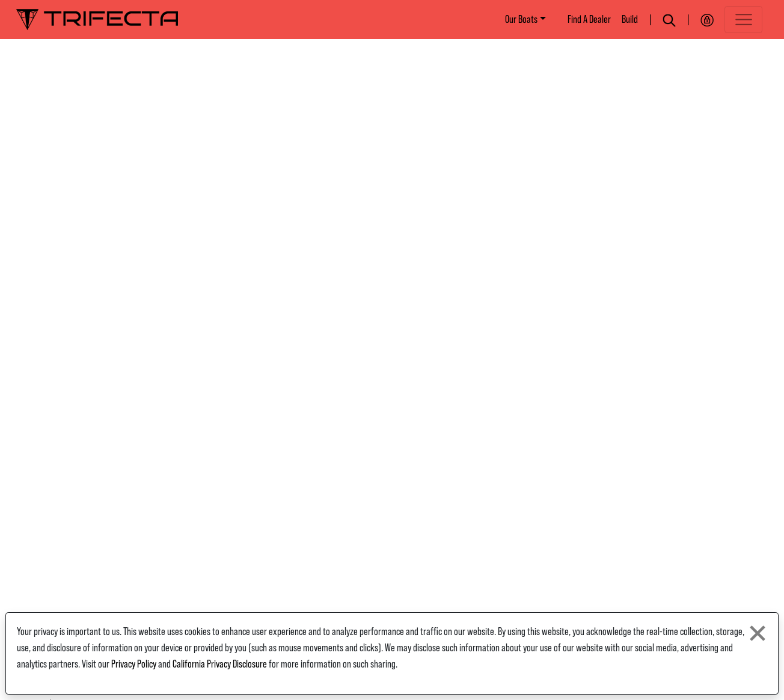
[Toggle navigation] (743, 20)
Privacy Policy (134, 664)
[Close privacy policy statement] (758, 633)
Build (630, 19)
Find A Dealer (589, 19)
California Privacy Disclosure (220, 664)
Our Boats (521, 19)
